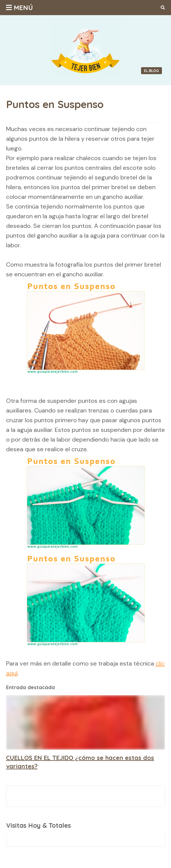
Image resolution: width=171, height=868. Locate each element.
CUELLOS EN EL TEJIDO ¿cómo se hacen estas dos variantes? (80, 762)
